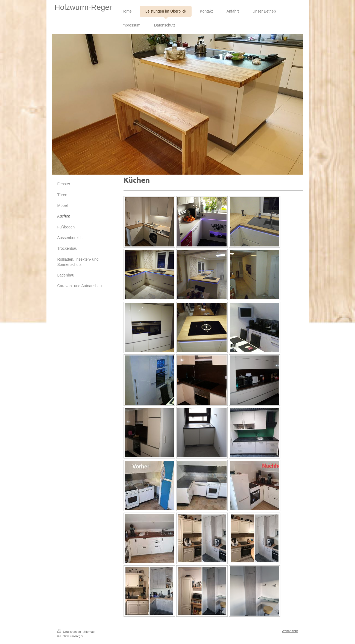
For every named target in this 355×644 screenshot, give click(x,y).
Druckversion (70, 632)
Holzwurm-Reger (83, 7)
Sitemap (89, 632)
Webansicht (290, 631)
